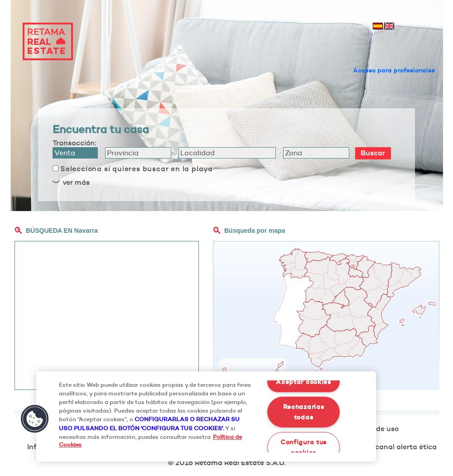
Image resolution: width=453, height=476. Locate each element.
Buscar (373, 153)
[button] (35, 419)
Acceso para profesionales (394, 70)
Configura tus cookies (304, 447)
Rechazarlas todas (304, 412)
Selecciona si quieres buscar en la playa (137, 168)
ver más (76, 182)
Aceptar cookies (304, 382)
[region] (206, 416)
